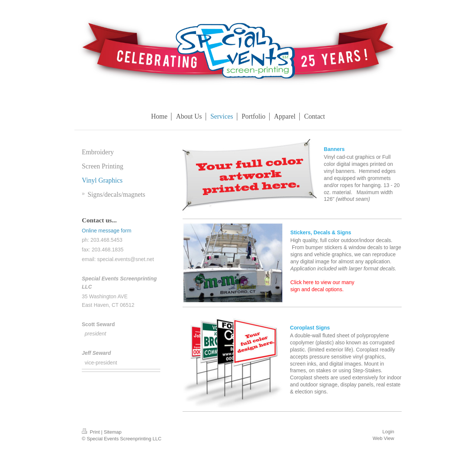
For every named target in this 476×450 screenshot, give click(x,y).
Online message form (107, 231)
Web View (383, 438)
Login (388, 432)
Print (91, 432)
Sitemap (113, 432)
